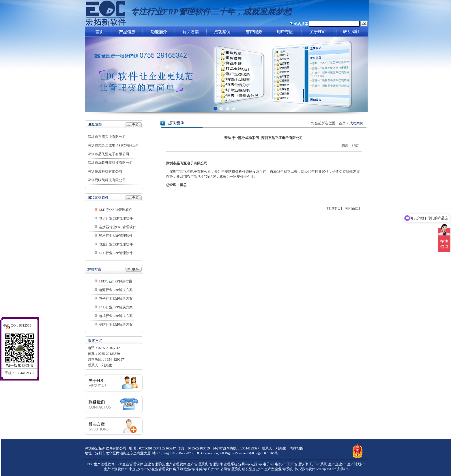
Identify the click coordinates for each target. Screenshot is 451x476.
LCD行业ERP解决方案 (116, 307)
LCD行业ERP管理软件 (116, 253)
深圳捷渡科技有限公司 (105, 171)
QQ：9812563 (17, 323)
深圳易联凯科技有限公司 (107, 180)
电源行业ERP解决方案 (116, 290)
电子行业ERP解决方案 (116, 299)
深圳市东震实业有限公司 (107, 137)
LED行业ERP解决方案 (116, 281)
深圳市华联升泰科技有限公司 (110, 163)
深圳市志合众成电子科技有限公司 (114, 145)
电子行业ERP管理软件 (116, 218)
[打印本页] (334, 209)
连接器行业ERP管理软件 (117, 227)
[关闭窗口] (352, 209)
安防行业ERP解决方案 (116, 325)
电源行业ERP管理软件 (116, 244)
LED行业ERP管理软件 (116, 210)
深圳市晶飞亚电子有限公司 (108, 154)
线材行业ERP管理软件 (116, 236)
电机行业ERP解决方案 (116, 316)
